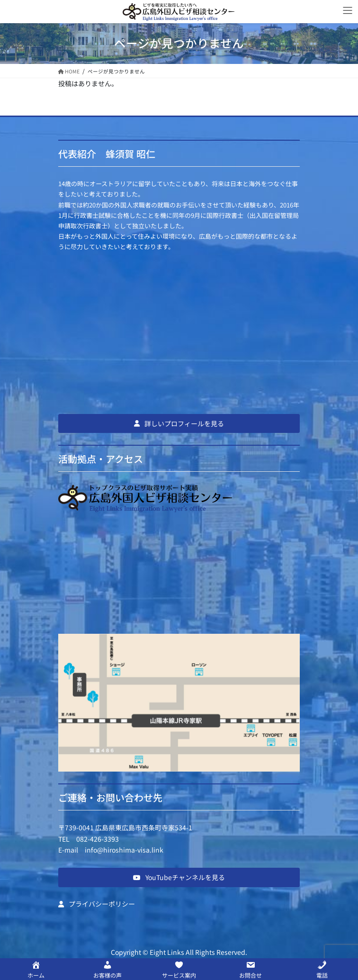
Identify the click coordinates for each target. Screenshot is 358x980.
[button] (179, 423)
